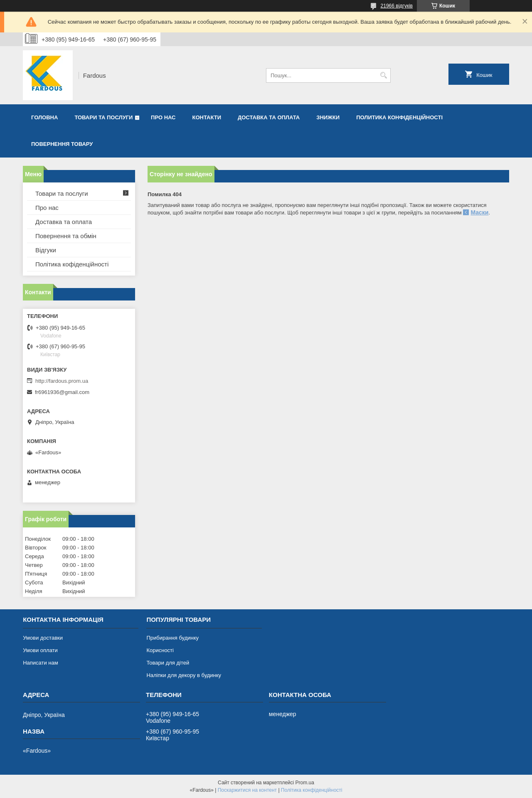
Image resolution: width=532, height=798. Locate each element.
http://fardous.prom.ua (62, 381)
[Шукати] (383, 75)
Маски (479, 212)
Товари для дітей (168, 663)
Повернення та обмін (66, 236)
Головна (44, 117)
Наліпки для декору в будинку (184, 675)
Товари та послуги (103, 117)
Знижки (328, 117)
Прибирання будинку (172, 638)
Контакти (207, 117)
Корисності (160, 650)
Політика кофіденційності (72, 264)
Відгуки (46, 250)
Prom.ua (305, 783)
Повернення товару (62, 144)
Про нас (163, 117)
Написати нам (41, 663)
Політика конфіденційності (312, 790)
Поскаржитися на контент (247, 790)
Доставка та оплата (269, 117)
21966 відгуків (397, 6)
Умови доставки (43, 638)
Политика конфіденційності (399, 117)
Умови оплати (40, 650)
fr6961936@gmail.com (62, 392)
